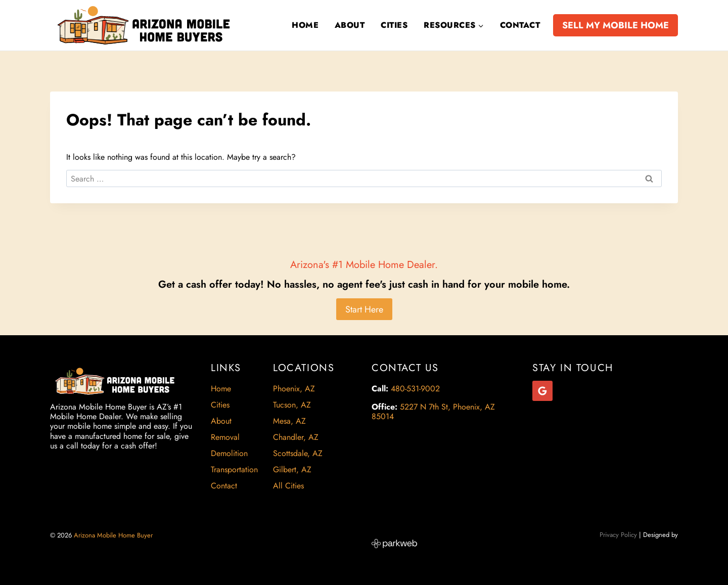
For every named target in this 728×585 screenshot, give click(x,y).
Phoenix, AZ (294, 389)
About (350, 25)
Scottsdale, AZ (298, 453)
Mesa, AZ (289, 421)
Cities (394, 25)
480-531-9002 (415, 389)
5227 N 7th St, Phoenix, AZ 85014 (433, 412)
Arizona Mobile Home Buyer (114, 535)
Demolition (229, 453)
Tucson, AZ (292, 405)
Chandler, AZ (296, 437)
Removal (225, 437)
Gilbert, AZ (292, 469)
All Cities (288, 486)
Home (305, 25)
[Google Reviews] (542, 391)
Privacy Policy (618, 535)
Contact (520, 25)
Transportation (234, 469)
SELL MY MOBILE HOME (616, 25)
